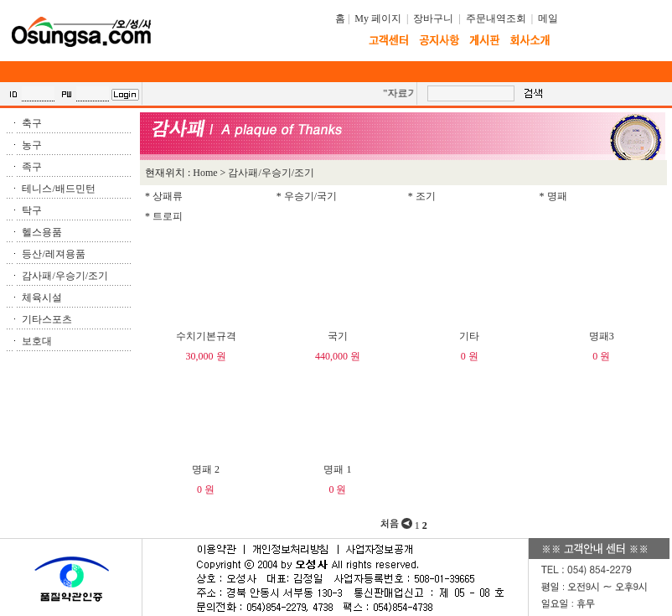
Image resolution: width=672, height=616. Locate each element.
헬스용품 (42, 232)
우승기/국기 (310, 196)
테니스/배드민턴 (58, 189)
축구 (32, 123)
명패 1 (337, 469)
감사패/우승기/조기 (65, 276)
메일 (548, 18)
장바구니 (433, 18)
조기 (426, 196)
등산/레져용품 (53, 254)
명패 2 (206, 469)
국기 (338, 336)
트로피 (168, 216)
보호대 (37, 341)
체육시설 (42, 298)
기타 (469, 336)
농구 (32, 145)
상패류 (168, 196)
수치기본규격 (206, 336)
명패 (557, 196)
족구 (32, 167)
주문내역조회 (496, 18)
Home (205, 173)
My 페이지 (378, 18)
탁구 (32, 210)
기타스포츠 (47, 319)
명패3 (602, 336)
